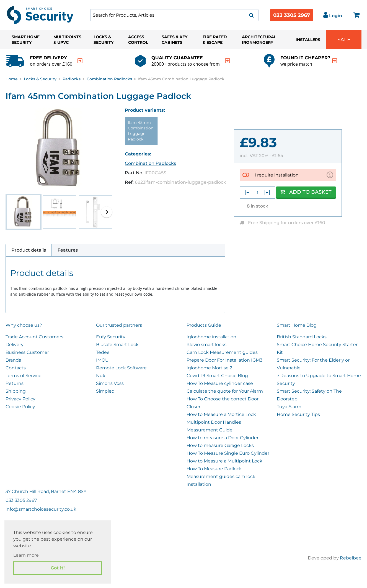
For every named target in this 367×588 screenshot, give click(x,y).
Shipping (16, 391)
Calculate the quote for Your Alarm (225, 391)
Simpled (105, 391)
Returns (15, 383)
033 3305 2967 (292, 15)
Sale (344, 40)
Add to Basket (306, 192)
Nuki (101, 376)
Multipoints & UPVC (67, 40)
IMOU (102, 360)
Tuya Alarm (289, 407)
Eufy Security (111, 337)
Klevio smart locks (206, 345)
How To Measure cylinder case (220, 383)
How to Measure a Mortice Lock (221, 414)
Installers (308, 40)
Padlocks (72, 79)
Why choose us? (24, 325)
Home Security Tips (298, 414)
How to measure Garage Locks (220, 445)
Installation (199, 484)
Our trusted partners (119, 325)
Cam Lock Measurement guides (222, 352)
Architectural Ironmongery (259, 40)
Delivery (15, 345)
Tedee (103, 352)
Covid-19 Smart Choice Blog (217, 376)
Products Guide (204, 325)
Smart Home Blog (297, 325)
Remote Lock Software (121, 368)
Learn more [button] (26, 555)
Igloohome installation (211, 337)
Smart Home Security (26, 40)
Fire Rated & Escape (215, 40)
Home (12, 79)
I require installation (277, 175)
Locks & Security (104, 40)
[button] (107, 212)
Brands (13, 360)
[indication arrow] (80, 61)
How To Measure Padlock (214, 469)
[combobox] (174, 15)
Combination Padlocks (109, 79)
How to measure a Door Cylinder (223, 438)
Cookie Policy (20, 407)
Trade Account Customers (34, 337)
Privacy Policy (20, 399)
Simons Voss (110, 383)
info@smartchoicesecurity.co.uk (41, 509)
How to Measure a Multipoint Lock (224, 461)
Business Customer (27, 352)
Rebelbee (351, 558)
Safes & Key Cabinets (175, 40)
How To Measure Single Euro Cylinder (228, 453)
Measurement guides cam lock (221, 476)
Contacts (16, 368)
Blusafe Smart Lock (117, 345)
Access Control (138, 40)
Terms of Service (24, 376)
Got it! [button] (58, 568)
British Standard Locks (302, 337)
